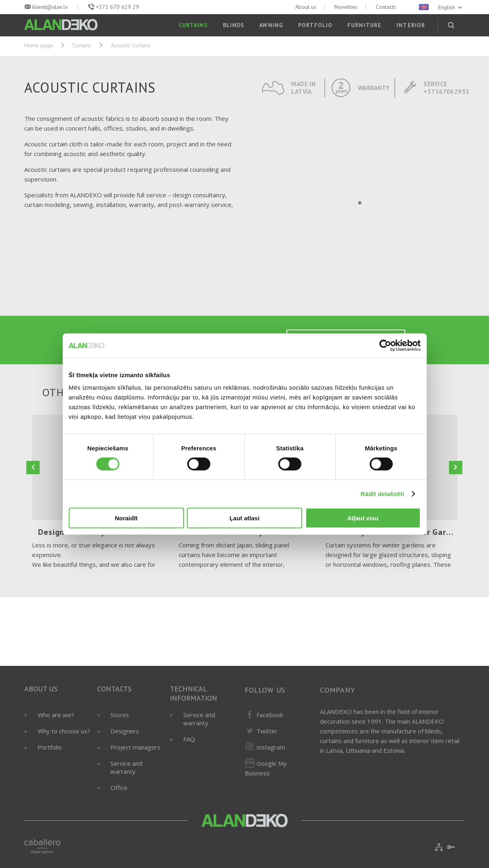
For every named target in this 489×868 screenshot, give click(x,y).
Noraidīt (126, 518)
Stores (120, 715)
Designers (125, 731)
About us (306, 7)
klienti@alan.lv (50, 7)
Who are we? (56, 715)
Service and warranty (126, 767)
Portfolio (315, 25)
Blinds (234, 25)
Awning (271, 25)
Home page (39, 45)
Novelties (346, 7)
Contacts (386, 7)
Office (119, 788)
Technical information (194, 693)
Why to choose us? (64, 731)
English (441, 7)
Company (337, 690)
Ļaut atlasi (244, 518)
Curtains (193, 25)
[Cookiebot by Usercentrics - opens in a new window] (385, 345)
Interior (411, 25)
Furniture (364, 25)
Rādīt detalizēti (382, 493)
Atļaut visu (363, 518)
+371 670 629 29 (117, 7)
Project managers (135, 747)
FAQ (189, 739)
